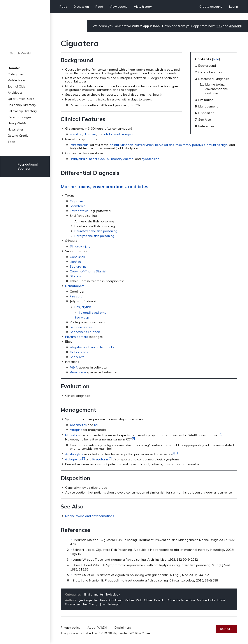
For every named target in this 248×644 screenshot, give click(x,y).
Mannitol (71, 435)
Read (99, 7)
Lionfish (75, 262)
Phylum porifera (77, 337)
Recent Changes (19, 117)
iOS (219, 26)
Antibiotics (15, 93)
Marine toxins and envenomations (90, 516)
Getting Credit (18, 136)
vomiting (76, 134)
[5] (84, 458)
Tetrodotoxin (79, 211)
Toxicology (113, 594)
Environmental (94, 594)
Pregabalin (100, 459)
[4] (177, 453)
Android (235, 26)
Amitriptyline (74, 454)
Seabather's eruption (85, 332)
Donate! (14, 68)
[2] (133, 438)
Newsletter (15, 129)
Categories (16, 74)
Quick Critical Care (21, 99)
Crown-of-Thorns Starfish (89, 271)
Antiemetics (78, 425)
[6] (110, 458)
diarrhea (90, 134)
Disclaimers (123, 628)
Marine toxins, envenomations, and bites (104, 186)
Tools (12, 142)
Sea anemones (81, 327)
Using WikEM (17, 123)
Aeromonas (78, 372)
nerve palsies (165, 145)
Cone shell (77, 257)
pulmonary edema (120, 159)
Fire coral (77, 296)
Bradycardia (79, 159)
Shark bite (77, 357)
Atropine (76, 430)
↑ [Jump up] (71, 540)
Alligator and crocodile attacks (92, 347)
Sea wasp (82, 317)
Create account (211, 7)
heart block (97, 159)
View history (143, 7)
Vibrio (74, 367)
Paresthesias (79, 145)
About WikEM (97, 628)
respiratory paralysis (190, 145)
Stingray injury (80, 246)
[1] (221, 434)
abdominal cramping (119, 134)
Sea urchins (78, 267)
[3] (173, 453)
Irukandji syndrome (93, 313)
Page (63, 7)
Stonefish (77, 276)
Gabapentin (74, 459)
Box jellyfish (83, 307)
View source (119, 7)
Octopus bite (79, 352)
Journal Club (16, 86)
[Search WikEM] (25, 53)
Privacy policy (70, 628)
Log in (234, 7)
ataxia (211, 145)
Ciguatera (77, 201)
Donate (226, 629)
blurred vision (144, 145)
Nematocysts (75, 286)
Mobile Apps (17, 80)
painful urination (121, 145)
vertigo (222, 145)
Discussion (81, 7)
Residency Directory (22, 105)
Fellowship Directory (22, 111)
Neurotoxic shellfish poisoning (96, 231)
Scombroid (78, 206)
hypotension (150, 159)
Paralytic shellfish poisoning (94, 236)
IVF (96, 425)
